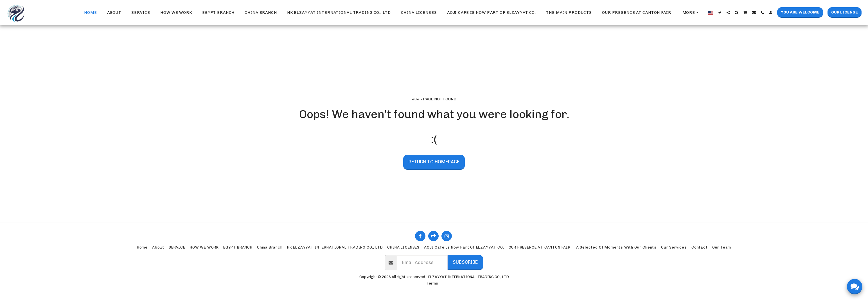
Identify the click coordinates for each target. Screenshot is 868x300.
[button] (720, 13)
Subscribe (465, 262)
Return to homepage (434, 162)
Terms (432, 283)
